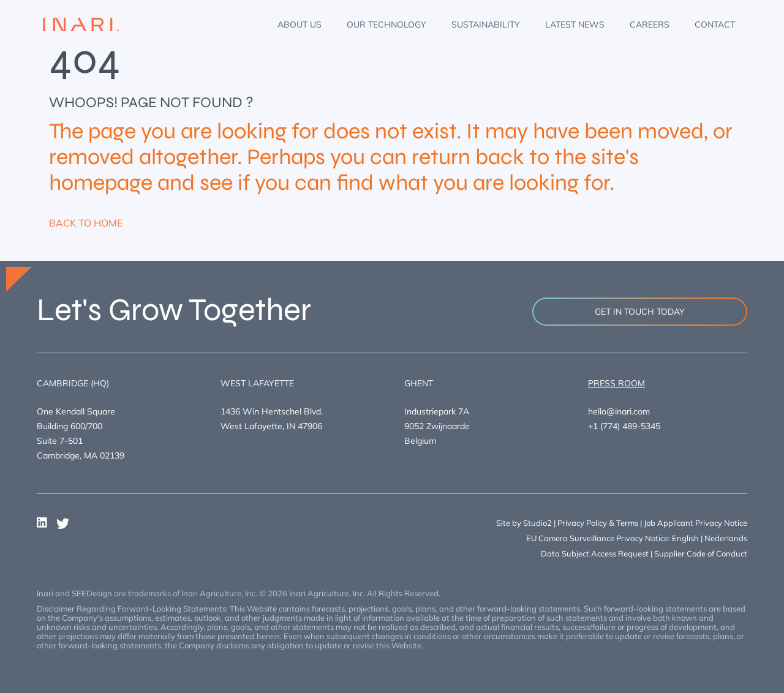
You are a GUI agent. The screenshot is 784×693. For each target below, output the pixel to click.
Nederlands (726, 538)
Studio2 (537, 523)
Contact (715, 24)
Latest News (575, 24)
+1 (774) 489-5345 (624, 426)
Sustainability (486, 24)
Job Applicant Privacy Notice (695, 523)
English (685, 538)
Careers (650, 24)
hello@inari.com (619, 411)
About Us (300, 24)
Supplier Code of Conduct (701, 553)
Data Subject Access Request (595, 553)
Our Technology (386, 24)
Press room (616, 383)
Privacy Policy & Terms (598, 523)
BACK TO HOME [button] (86, 223)
